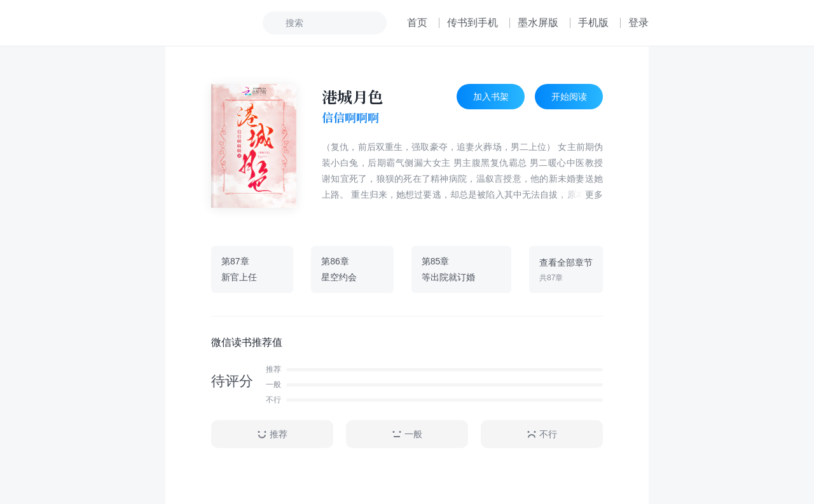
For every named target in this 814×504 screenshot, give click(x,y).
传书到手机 (473, 23)
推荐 (272, 434)
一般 (407, 434)
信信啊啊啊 (350, 118)
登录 (638, 23)
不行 (542, 434)
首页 (417, 23)
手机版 (593, 23)
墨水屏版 (538, 23)
